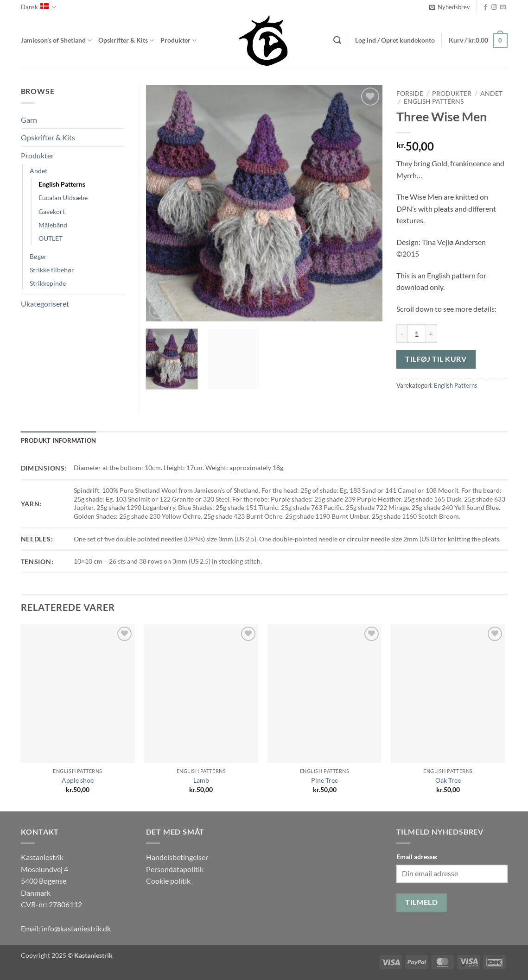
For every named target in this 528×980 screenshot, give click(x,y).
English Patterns (434, 101)
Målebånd (53, 225)
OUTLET (51, 238)
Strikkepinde (48, 283)
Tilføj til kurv (436, 359)
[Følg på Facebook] (485, 7)
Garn (29, 120)
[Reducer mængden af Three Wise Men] (402, 333)
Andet (491, 94)
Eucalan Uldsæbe (63, 198)
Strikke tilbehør (52, 270)
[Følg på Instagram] (494, 7)
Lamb (201, 780)
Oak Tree (448, 780)
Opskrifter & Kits (126, 41)
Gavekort (52, 211)
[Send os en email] (503, 7)
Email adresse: (417, 857)
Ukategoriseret (45, 304)
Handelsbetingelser (177, 857)
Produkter (178, 41)
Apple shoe (78, 780)
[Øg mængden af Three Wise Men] (432, 333)
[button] (450, 7)
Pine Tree (324, 780)
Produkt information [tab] (59, 440)
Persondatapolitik (175, 869)
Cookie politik (168, 881)
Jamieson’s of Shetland (56, 41)
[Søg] (337, 41)
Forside (410, 94)
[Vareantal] (417, 333)
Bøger (38, 256)
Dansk (38, 7)
